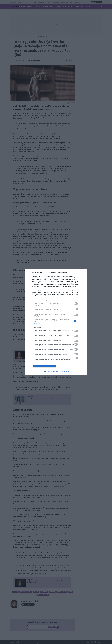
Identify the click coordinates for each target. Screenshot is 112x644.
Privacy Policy (65, 372)
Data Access (56, 372)
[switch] (76, 304)
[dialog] (56, 322)
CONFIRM (44, 366)
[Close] (84, 272)
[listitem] (56, 300)
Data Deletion (47, 372)
